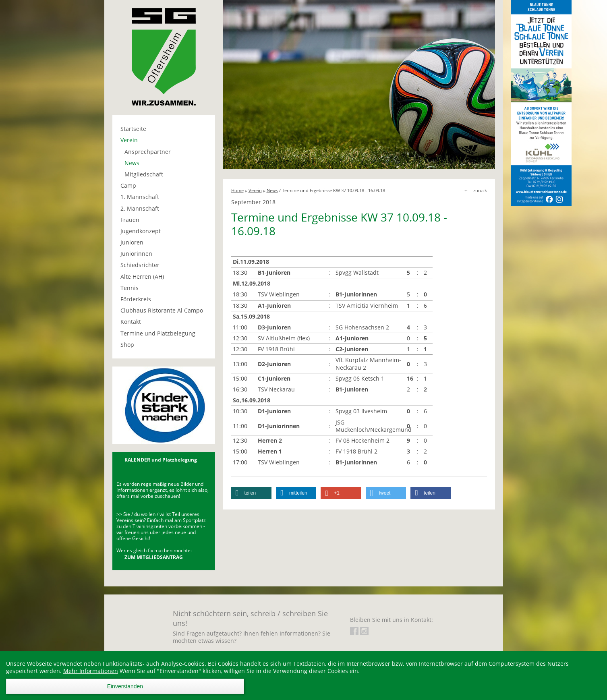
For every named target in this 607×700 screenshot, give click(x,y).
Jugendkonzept (141, 231)
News (132, 163)
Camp (128, 185)
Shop (127, 345)
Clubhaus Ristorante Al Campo (162, 310)
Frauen (130, 220)
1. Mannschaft (140, 197)
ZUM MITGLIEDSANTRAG (154, 557)
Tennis (129, 288)
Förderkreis (136, 299)
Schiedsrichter (140, 265)
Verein (129, 140)
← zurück (475, 190)
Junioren (132, 242)
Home (237, 190)
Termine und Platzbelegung (158, 333)
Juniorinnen (136, 254)
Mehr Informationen (91, 671)
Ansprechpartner (148, 152)
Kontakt (131, 322)
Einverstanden (125, 686)
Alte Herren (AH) (142, 276)
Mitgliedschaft (144, 174)
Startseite (133, 129)
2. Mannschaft (140, 208)
